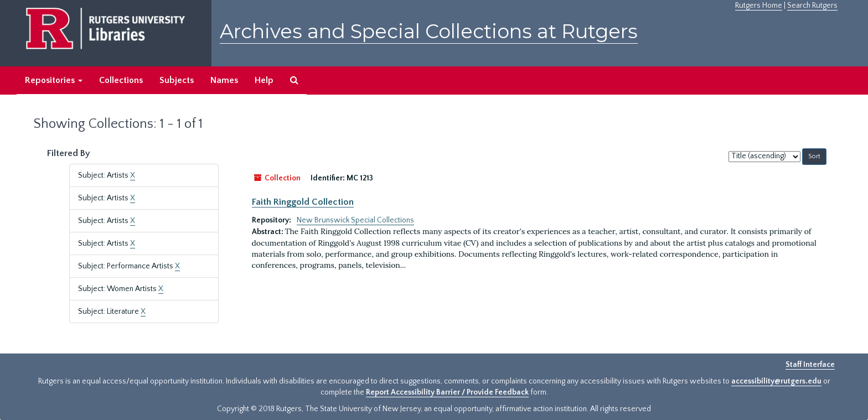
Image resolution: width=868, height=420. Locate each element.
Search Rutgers (812, 6)
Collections (121, 80)
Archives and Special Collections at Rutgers (429, 31)
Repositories (54, 80)
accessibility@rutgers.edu (776, 381)
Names (224, 80)
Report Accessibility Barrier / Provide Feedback (447, 392)
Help (264, 80)
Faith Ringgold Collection (303, 202)
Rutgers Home (759, 6)
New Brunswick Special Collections (355, 220)
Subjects (177, 80)
